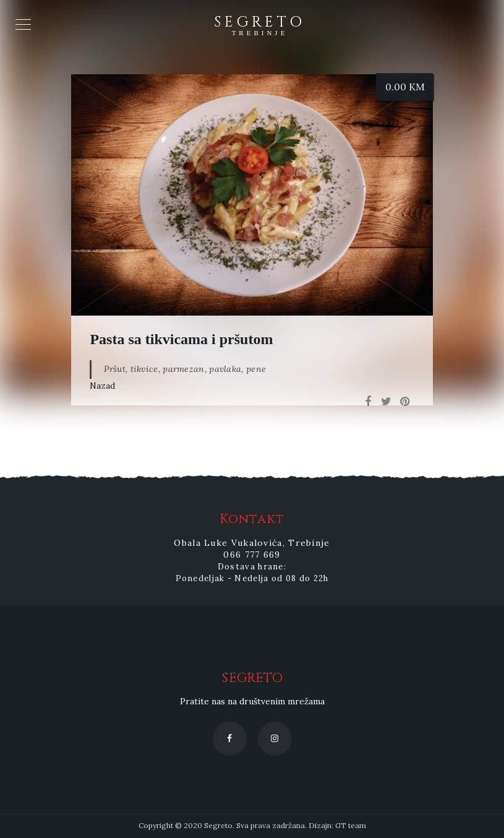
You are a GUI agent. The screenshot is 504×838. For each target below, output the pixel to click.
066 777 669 (252, 555)
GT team (351, 825)
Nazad (102, 386)
